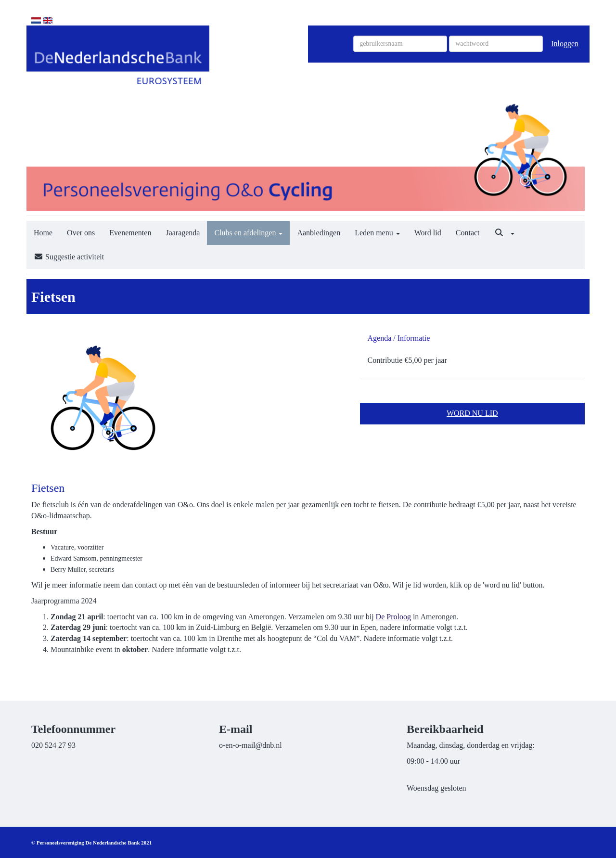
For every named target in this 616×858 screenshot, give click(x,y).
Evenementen (130, 233)
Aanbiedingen (319, 233)
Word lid (428, 233)
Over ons (81, 233)
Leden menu (377, 233)
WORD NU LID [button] (472, 413)
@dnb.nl (250, 745)
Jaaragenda (183, 233)
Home (43, 233)
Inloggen (565, 44)
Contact (468, 233)
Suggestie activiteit (69, 257)
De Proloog (393, 617)
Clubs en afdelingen (248, 233)
